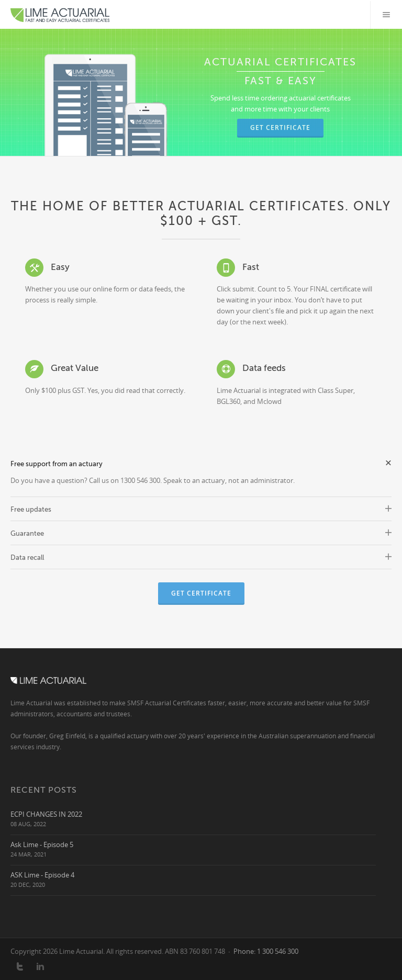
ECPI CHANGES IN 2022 (46, 814)
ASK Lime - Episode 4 (42, 875)
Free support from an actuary (201, 463)
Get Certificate (280, 127)
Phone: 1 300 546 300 (266, 951)
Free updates (201, 509)
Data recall (201, 557)
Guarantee (201, 533)
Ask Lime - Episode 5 (42, 844)
